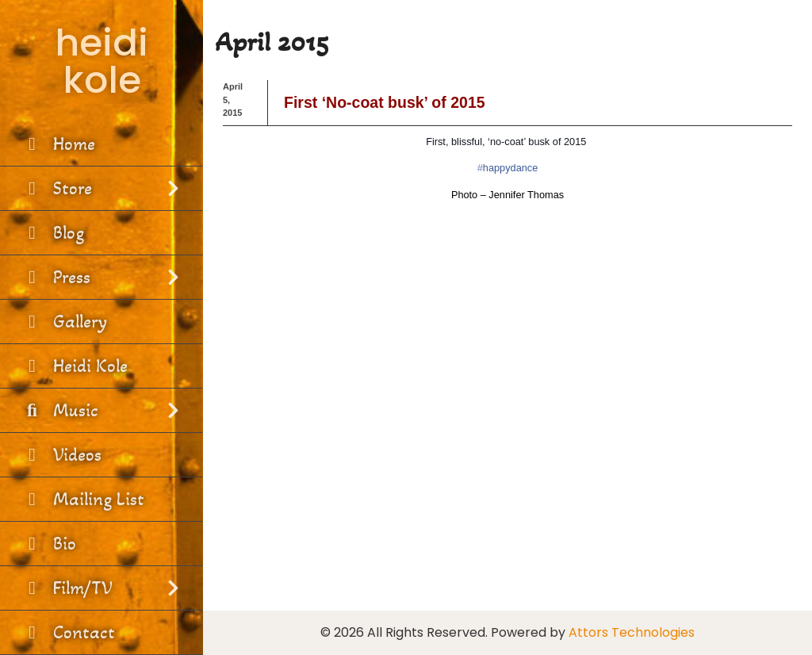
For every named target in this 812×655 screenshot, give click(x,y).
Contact (68, 632)
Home (58, 144)
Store (101, 188)
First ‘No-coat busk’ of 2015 (385, 102)
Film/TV (101, 588)
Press (101, 277)
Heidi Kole (74, 366)
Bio (48, 544)
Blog (52, 233)
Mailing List (82, 499)
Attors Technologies (632, 632)
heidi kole (101, 61)
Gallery (64, 322)
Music (101, 410)
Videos (61, 455)
